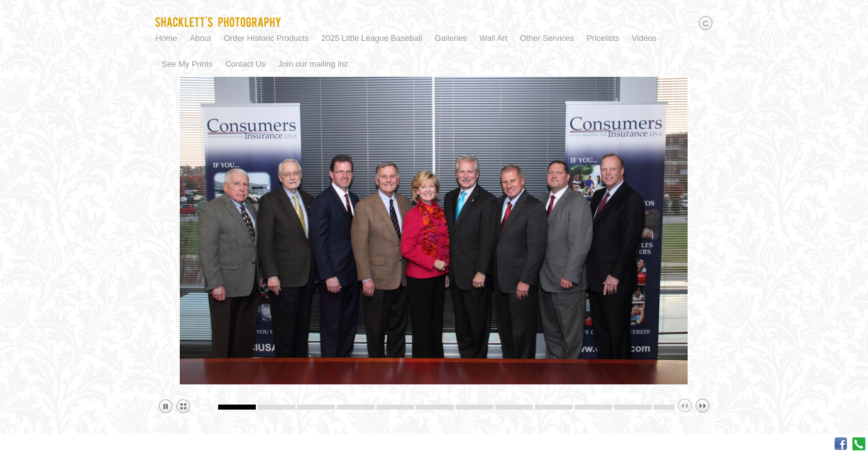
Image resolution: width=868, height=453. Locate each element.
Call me (859, 444)
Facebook (841, 444)
